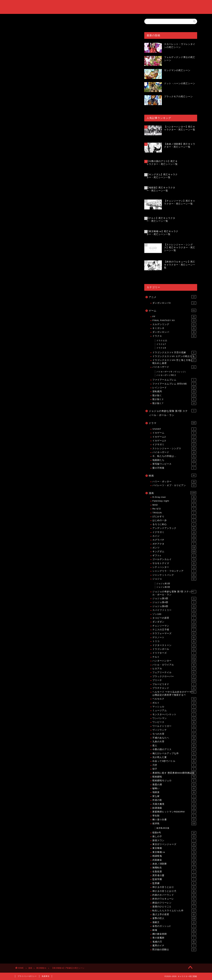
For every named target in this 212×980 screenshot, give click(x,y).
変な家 (174, 796)
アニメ (172, 297)
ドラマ (172, 423)
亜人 (174, 746)
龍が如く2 (174, 399)
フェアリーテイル (174, 673)
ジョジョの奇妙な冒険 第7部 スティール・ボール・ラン (172, 413)
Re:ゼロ (174, 509)
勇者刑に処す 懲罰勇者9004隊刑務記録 (174, 773)
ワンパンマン (174, 718)
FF (174, 317)
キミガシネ (174, 328)
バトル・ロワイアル (174, 665)
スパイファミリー (174, 610)
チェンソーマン (174, 626)
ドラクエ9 (161, 348)
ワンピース (174, 722)
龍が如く (174, 396)
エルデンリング (174, 324)
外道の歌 (174, 800)
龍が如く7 (174, 403)
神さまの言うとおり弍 (174, 891)
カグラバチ (174, 540)
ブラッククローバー (174, 676)
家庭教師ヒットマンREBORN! (174, 812)
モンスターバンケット (174, 715)
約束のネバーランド (174, 895)
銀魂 (174, 930)
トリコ (174, 641)
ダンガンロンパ (174, 332)
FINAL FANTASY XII (174, 320)
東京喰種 (174, 848)
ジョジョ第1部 (163, 584)
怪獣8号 (174, 833)
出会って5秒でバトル (174, 761)
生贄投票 (174, 872)
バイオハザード (174, 367)
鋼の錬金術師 (174, 934)
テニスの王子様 (174, 630)
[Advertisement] (75, 46)
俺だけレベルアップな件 (174, 753)
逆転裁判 (174, 392)
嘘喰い (174, 788)
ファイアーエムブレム (174, 380)
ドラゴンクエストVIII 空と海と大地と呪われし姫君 (174, 361)
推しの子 (174, 837)
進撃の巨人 (174, 918)
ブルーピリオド (174, 684)
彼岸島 (174, 824)
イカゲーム (174, 433)
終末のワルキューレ (174, 899)
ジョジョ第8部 (174, 606)
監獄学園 (174, 879)
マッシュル (174, 707)
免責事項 (46, 976)
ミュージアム (174, 711)
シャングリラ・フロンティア (174, 571)
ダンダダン (174, 622)
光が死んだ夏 (174, 757)
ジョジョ (174, 579)
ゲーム (172, 310)
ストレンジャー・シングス (174, 449)
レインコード (174, 388)
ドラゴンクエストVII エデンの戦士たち (174, 356)
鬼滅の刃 (174, 942)
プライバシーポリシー (27, 976)
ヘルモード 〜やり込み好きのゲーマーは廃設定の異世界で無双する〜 (174, 693)
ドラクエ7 (161, 344)
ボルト (174, 703)
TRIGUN (174, 513)
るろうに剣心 (174, 524)
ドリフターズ (174, 653)
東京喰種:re (21, 71)
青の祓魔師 (174, 938)
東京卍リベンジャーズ (174, 844)
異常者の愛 (174, 876)
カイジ (174, 536)
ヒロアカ (174, 669)
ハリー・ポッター (174, 482)
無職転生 (174, 868)
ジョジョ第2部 (163, 587)
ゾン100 (174, 614)
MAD (174, 505)
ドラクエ (174, 336)
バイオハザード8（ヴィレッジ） (172, 372)
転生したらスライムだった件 (174, 911)
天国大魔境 (174, 804)
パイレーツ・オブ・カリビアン (174, 485)
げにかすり (174, 517)
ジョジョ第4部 (174, 602)
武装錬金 (174, 860)
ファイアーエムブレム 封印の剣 (174, 384)
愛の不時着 (174, 468)
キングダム (174, 552)
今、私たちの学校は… (174, 456)
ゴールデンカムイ (174, 559)
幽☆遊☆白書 (174, 820)
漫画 (172, 493)
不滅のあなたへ (174, 738)
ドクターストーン (174, 645)
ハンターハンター (174, 661)
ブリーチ (174, 680)
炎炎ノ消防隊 (174, 864)
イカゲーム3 (174, 441)
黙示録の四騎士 (174, 950)
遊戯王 (174, 922)
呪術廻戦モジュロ (174, 781)
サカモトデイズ (174, 563)
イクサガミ (174, 445)
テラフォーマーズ (174, 634)
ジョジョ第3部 (174, 599)
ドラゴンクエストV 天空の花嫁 (174, 353)
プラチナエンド (174, 688)
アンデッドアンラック (174, 528)
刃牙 (174, 765)
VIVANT (174, 429)
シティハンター (174, 567)
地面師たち (174, 460)
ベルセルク (174, 699)
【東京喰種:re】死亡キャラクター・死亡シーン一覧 (56, 368)
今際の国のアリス (174, 749)
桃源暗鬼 (174, 856)
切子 (174, 769)
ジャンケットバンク (174, 575)
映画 (172, 475)
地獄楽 (174, 792)
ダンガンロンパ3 (174, 303)
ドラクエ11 (162, 341)
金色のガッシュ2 (174, 926)
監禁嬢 (174, 883)
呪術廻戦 (174, 777)
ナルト (174, 657)
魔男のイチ (174, 946)
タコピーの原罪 (174, 618)
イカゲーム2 (174, 437)
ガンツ (174, 548)
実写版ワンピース (174, 464)
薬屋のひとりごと (174, 907)
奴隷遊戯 (174, 808)
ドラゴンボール (174, 649)
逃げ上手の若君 (174, 915)
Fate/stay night (174, 501)
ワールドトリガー (174, 726)
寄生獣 (174, 816)
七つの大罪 (174, 734)
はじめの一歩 (174, 520)
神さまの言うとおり (174, 887)
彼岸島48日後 (163, 828)
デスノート (174, 638)
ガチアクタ (174, 544)
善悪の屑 (174, 785)
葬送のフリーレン (174, 903)
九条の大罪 (174, 742)
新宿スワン (174, 841)
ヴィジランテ (174, 730)
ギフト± (174, 556)
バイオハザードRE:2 (166, 375)
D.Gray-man (174, 497)
